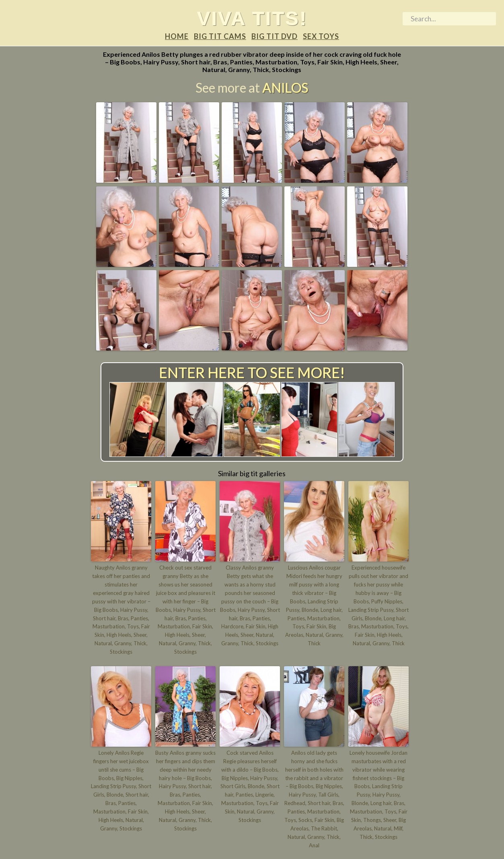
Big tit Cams (220, 37)
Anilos (285, 88)
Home (177, 37)
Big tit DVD (275, 37)
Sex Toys (321, 37)
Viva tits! (252, 19)
